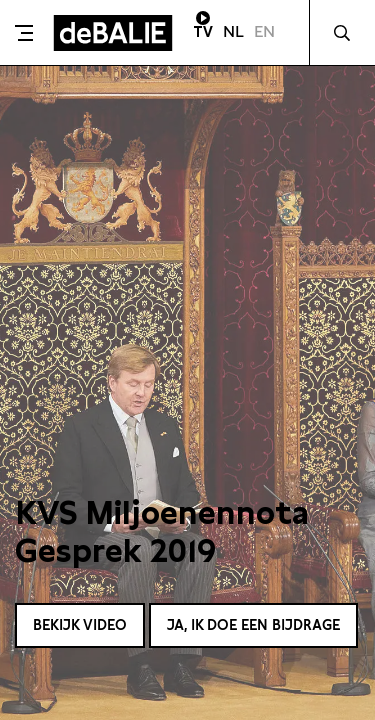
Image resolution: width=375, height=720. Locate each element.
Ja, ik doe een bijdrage (253, 625)
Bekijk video (80, 625)
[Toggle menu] (24, 33)
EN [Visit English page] (264, 31)
